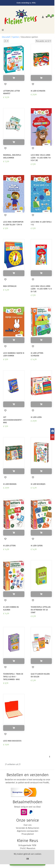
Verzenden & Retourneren (28, 828)
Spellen (16, 37)
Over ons (28, 825)
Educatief (6, 37)
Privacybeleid (28, 834)
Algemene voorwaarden (28, 831)
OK (28, 859)
